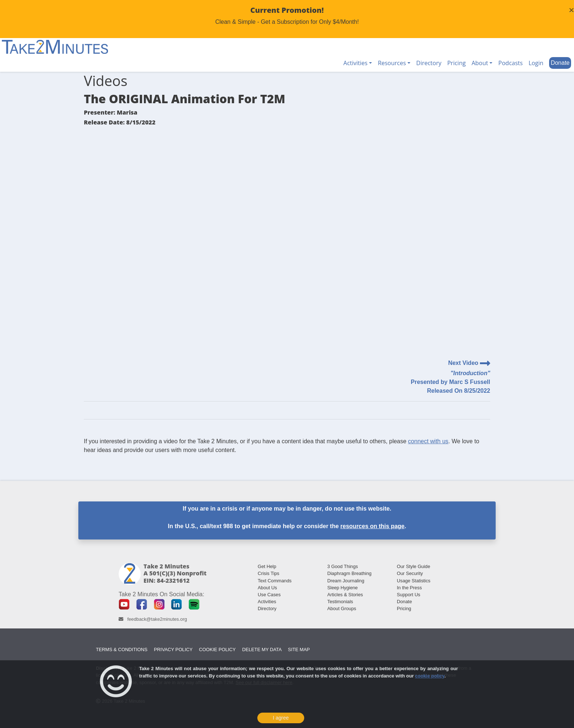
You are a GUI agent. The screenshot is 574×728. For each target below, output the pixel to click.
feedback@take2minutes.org (157, 619)
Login (536, 63)
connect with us (428, 441)
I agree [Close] (281, 718)
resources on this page (372, 526)
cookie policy (430, 676)
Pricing (456, 63)
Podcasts (510, 63)
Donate (560, 63)
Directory (429, 63)
